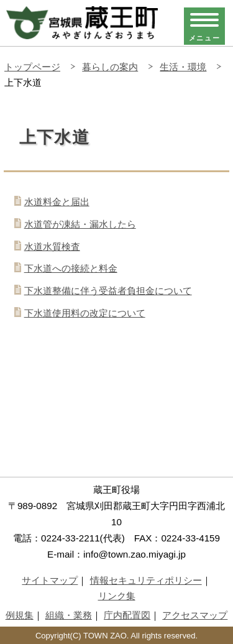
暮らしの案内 (110, 67)
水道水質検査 (52, 246)
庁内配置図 (127, 615)
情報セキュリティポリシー (146, 580)
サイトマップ (50, 580)
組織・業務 (69, 615)
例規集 (20, 615)
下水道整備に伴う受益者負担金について (108, 291)
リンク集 (117, 596)
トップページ (32, 67)
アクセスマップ (195, 615)
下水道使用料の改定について (85, 313)
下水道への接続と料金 (71, 268)
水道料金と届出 (57, 202)
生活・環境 (183, 67)
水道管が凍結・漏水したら (80, 224)
